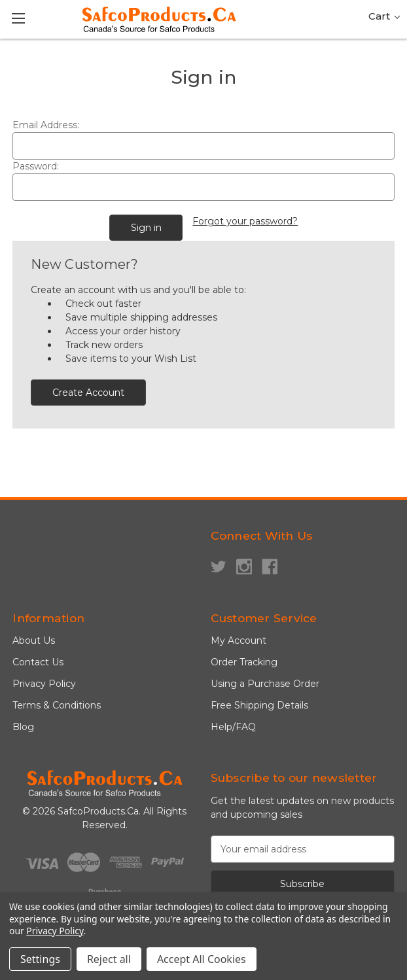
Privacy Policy (44, 684)
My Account (239, 640)
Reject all (109, 959)
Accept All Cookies (202, 959)
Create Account (88, 393)
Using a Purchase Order (265, 684)
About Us (34, 640)
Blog (23, 727)
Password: (36, 166)
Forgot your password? (245, 221)
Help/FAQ (233, 727)
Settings (40, 959)
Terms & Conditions (57, 705)
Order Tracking (244, 662)
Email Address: (46, 125)
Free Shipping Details (259, 705)
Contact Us (38, 662)
